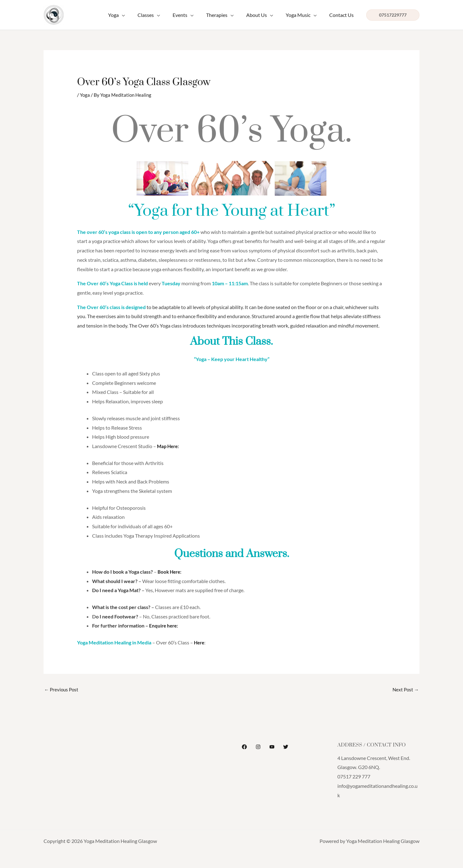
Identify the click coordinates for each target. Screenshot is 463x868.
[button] (393, 15)
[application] (138, 15)
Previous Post (62, 690)
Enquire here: (164, 625)
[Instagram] (258, 747)
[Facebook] (244, 747)
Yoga (85, 95)
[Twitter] (286, 747)
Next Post (405, 690)
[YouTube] (272, 747)
